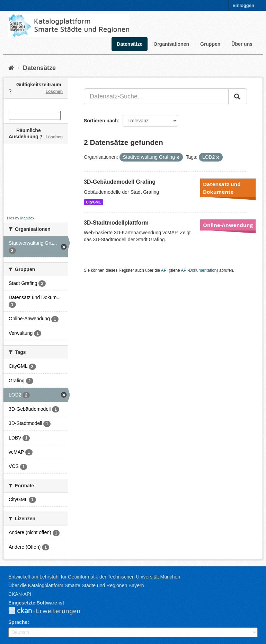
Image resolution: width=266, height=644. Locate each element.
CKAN (50, 611)
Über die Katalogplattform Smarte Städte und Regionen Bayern (76, 585)
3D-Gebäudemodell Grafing (120, 182)
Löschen (54, 92)
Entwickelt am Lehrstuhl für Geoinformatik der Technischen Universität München (94, 577)
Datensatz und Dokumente (222, 188)
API (164, 270)
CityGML (93, 202)
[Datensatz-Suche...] (156, 96)
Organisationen (171, 44)
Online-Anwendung (228, 225)
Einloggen (243, 5)
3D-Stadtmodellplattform (116, 223)
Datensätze (130, 44)
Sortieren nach (101, 121)
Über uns (242, 44)
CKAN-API (20, 594)
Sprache (18, 622)
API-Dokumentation (199, 270)
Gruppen (210, 44)
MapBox (27, 218)
